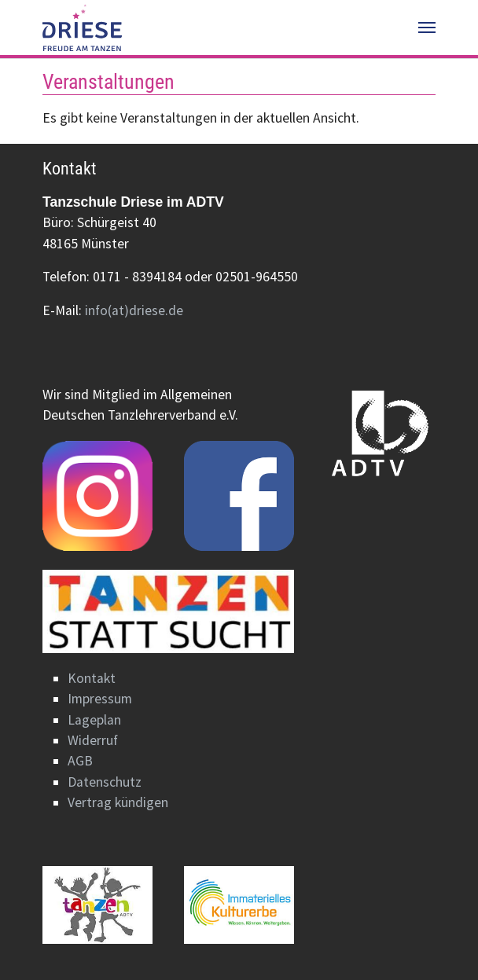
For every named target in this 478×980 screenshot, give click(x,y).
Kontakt (92, 678)
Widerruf (93, 740)
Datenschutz (105, 782)
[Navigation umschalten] (427, 28)
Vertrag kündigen (118, 802)
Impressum (100, 699)
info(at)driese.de (134, 310)
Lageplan (94, 720)
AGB (80, 761)
